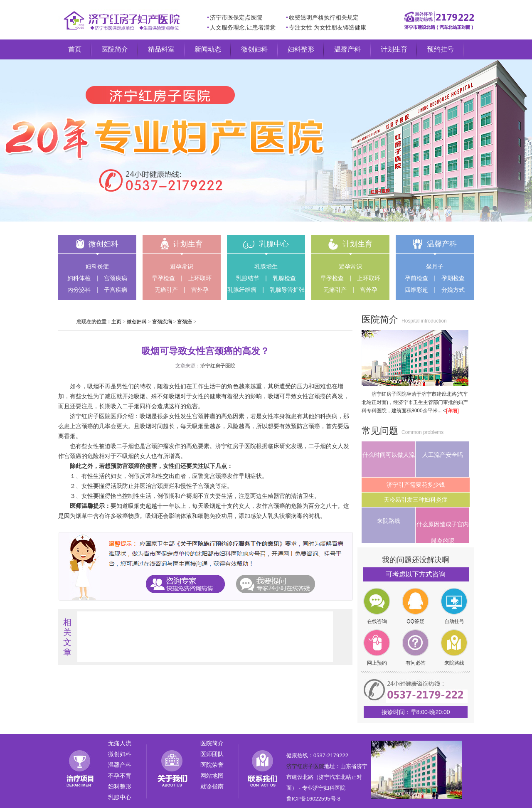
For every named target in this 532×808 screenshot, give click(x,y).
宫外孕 (200, 290)
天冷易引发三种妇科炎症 (416, 500)
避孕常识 (182, 266)
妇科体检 (79, 278)
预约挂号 (441, 49)
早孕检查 (163, 278)
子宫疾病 (116, 290)
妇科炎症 (97, 266)
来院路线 (389, 521)
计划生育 (394, 49)
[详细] (452, 411)
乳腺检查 (284, 278)
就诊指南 (212, 786)
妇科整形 (301, 49)
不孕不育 (120, 776)
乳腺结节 (248, 278)
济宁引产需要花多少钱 (416, 485)
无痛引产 (166, 290)
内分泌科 (79, 290)
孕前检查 (416, 278)
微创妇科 (254, 49)
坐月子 (435, 266)
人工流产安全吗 (443, 455)
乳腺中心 (274, 244)
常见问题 (380, 431)
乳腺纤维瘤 (242, 290)
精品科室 (161, 49)
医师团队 (212, 754)
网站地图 (212, 776)
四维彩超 (416, 290)
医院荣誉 (212, 765)
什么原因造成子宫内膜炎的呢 (443, 532)
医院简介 (115, 49)
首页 (75, 49)
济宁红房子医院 (218, 366)
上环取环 (200, 278)
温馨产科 (347, 49)
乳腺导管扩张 (287, 290)
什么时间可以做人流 (389, 455)
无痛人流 (120, 743)
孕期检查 (453, 278)
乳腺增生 (266, 266)
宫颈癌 (185, 322)
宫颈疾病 (116, 278)
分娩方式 (453, 290)
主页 (116, 322)
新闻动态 (208, 49)
